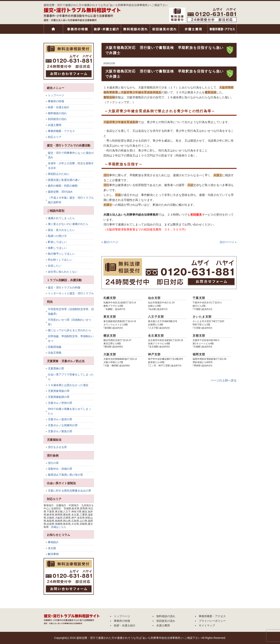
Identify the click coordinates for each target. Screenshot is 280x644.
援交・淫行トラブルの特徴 (64, 288)
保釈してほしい (57, 248)
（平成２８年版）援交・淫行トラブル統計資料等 (71, 200)
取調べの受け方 (57, 236)
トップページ (53, 29)
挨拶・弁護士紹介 (106, 29)
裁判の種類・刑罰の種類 (63, 186)
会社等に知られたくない (63, 272)
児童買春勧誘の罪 (59, 397)
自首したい (55, 266)
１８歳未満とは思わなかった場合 (68, 385)
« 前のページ (110, 242)
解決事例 (53, 554)
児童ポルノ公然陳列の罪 (63, 425)
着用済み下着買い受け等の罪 (65, 475)
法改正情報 (55, 353)
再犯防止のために (59, 174)
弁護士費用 (193, 29)
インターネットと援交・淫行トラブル (71, 293)
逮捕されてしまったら (61, 218)
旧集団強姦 (55, 347)
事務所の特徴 (77, 29)
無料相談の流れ (135, 29)
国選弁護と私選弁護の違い (64, 180)
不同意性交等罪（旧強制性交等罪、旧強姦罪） (71, 311)
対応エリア (55, 137)
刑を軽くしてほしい (60, 260)
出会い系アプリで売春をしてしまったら (71, 377)
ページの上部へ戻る (224, 380)
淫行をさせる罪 (57, 447)
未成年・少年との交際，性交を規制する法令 (71, 166)
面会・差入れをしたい (61, 230)
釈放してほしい (57, 242)
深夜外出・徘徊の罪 (60, 469)
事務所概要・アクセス (222, 29)
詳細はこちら (59, 527)
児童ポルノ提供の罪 (60, 419)
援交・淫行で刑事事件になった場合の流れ (71, 155)
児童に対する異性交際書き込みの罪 (69, 491)
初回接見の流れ (164, 29)
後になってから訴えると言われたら (69, 330)
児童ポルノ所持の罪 (60, 403)
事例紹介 (53, 542)
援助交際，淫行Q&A (60, 192)
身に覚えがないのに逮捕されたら (68, 224)
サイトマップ (207, 625)
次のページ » (228, 242)
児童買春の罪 (56, 368)
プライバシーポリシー (212, 621)
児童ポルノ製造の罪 (60, 431)
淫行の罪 (53, 463)
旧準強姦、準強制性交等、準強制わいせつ (71, 339)
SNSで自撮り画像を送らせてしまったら (70, 411)
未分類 (52, 548)
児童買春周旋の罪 (59, 391)
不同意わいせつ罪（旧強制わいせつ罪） (69, 322)
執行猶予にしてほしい (61, 254)
